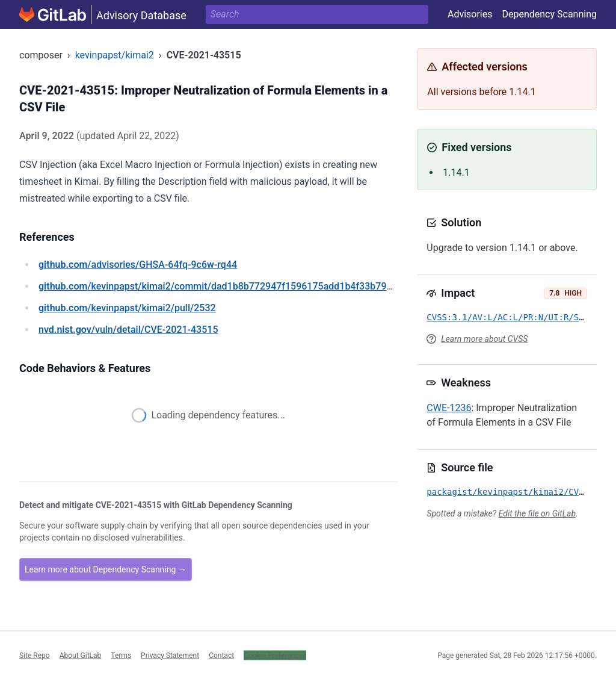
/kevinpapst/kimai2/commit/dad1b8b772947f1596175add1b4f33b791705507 (232, 286)
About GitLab (81, 655)
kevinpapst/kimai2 (115, 55)
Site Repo (35, 655)
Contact (221, 655)
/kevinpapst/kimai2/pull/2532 (127, 308)
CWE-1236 (449, 408)
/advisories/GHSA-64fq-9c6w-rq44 (138, 265)
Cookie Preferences (275, 655)
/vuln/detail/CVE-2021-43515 (128, 330)
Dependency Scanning (549, 14)
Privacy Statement (170, 655)
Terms (121, 655)
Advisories (470, 14)
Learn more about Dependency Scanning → (106, 569)
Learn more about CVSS (484, 339)
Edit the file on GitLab (537, 513)
